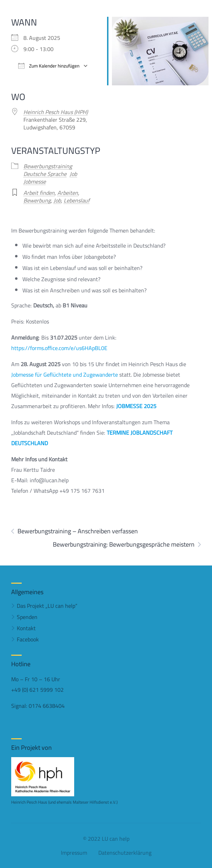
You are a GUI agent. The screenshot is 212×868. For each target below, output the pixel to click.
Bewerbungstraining (48, 166)
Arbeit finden (39, 193)
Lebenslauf (77, 200)
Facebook (28, 639)
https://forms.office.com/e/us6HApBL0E (59, 348)
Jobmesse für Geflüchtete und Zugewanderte (65, 375)
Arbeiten (68, 193)
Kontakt (26, 628)
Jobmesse (35, 182)
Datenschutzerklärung (125, 853)
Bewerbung (37, 200)
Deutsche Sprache (45, 174)
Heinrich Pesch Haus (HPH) (56, 112)
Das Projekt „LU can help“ (47, 606)
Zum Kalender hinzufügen (49, 66)
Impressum (74, 853)
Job (73, 174)
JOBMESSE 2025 (136, 406)
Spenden (27, 617)
